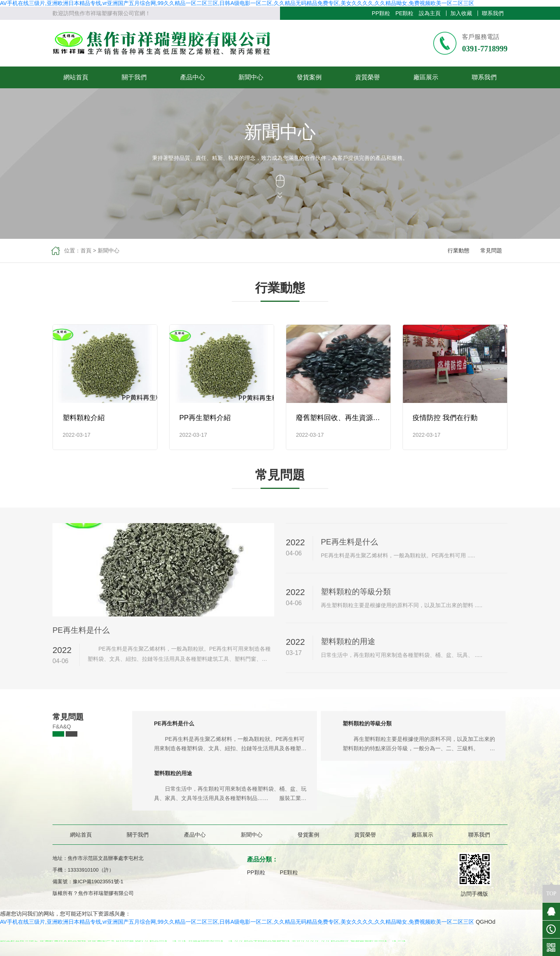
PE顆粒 (405, 13)
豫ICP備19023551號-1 (98, 882)
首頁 (86, 250)
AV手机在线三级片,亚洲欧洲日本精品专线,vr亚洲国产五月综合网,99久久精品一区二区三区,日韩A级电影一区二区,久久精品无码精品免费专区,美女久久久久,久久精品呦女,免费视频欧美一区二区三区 (237, 3)
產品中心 (192, 77)
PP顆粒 (381, 13)
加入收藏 (461, 13)
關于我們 (134, 77)
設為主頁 (430, 13)
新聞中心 (251, 77)
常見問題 (491, 250)
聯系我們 (493, 13)
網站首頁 (76, 77)
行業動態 (458, 250)
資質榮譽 (367, 77)
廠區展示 (426, 77)
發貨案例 (309, 77)
